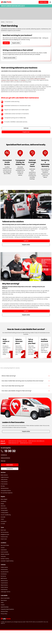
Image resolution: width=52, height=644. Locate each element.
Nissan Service (4, 585)
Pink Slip (3, 486)
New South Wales (5, 545)
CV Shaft (3, 524)
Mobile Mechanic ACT (14, 443)
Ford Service (4, 574)
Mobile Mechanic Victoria (26, 443)
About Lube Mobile (5, 598)
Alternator (3, 506)
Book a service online (10, 58)
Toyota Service (4, 583)
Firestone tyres (4, 537)
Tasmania (3, 556)
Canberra (4, 80)
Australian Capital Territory (7, 561)
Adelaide (23, 80)
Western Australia (5, 554)
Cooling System (5, 513)
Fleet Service (4, 600)
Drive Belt (3, 517)
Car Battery (3, 501)
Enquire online (16, 43)
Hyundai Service (5, 572)
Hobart (16, 80)
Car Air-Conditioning (6, 515)
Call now (6, 43)
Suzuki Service (4, 590)
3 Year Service (4, 482)
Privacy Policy (4, 614)
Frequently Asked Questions (7, 609)
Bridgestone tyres (5, 534)
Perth (8, 80)
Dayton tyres (4, 539)
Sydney (32, 78)
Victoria (3, 548)
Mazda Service (4, 581)
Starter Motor (4, 508)
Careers (3, 605)
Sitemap (3, 461)
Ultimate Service (5, 488)
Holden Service (4, 567)
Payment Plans (4, 611)
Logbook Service (5, 477)
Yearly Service (4, 479)
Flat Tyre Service (5, 532)
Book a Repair (4, 499)
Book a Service (4, 475)
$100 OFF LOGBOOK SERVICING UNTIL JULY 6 (13, 6)
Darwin (12, 80)
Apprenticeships (5, 607)
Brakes (2, 504)
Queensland (4, 550)
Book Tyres (3, 530)
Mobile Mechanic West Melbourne (36, 441)
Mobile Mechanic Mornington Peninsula (18, 441)
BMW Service (4, 578)
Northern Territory (5, 559)
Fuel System (4, 521)
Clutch (2, 519)
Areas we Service (5, 458)
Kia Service (3, 576)
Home (3, 22)
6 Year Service (4, 484)
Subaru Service (4, 587)
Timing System (4, 510)
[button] (26, 376)
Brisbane (43, 78)
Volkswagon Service (6, 592)
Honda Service (4, 570)
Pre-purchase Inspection (7, 493)
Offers (2, 603)
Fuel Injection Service (6, 491)
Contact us (4, 455)
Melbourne (37, 78)
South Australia (4, 552)
